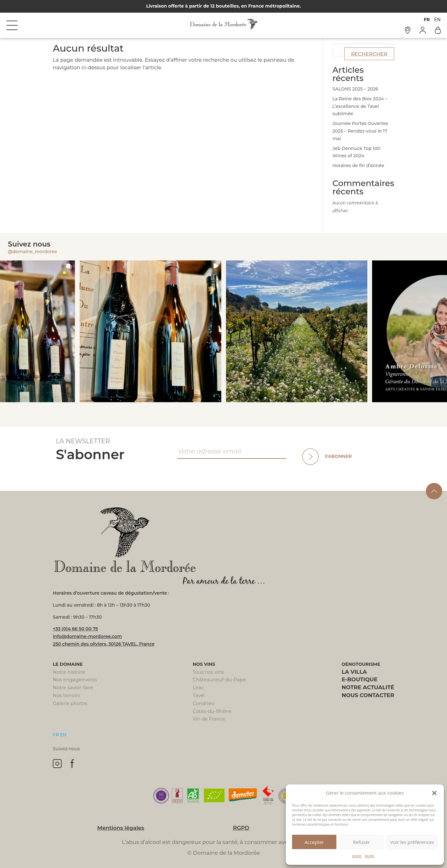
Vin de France (209, 719)
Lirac (198, 687)
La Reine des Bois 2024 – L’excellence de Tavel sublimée (360, 106)
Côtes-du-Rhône (212, 711)
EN (437, 20)
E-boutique (360, 679)
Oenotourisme (361, 664)
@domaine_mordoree (32, 252)
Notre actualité (368, 687)
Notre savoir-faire (73, 687)
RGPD (357, 856)
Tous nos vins (208, 672)
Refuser (362, 842)
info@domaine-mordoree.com (87, 636)
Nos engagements (75, 680)
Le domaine (68, 664)
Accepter (314, 842)
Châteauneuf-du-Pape (219, 680)
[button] (434, 793)
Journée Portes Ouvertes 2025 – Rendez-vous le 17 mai (360, 131)
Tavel (199, 695)
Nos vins (204, 664)
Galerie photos (70, 703)
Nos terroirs (66, 695)
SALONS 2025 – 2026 (355, 89)
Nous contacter (368, 695)
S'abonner (338, 456)
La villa (354, 672)
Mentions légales (120, 828)
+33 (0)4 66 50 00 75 (75, 629)
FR (427, 20)
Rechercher (369, 54)
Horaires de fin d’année (358, 165)
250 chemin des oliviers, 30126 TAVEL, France (104, 644)
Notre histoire (69, 672)
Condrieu (203, 703)
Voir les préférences (412, 842)
